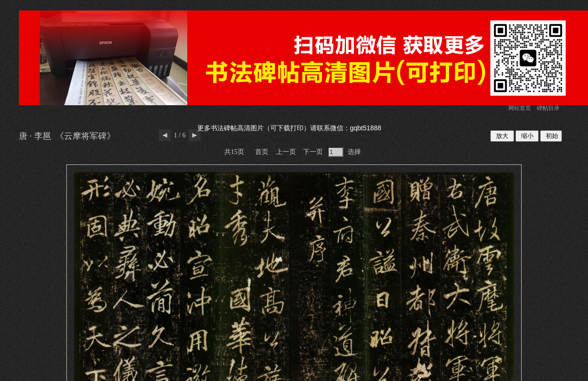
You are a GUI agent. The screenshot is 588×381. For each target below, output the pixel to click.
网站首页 (520, 108)
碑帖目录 (548, 108)
